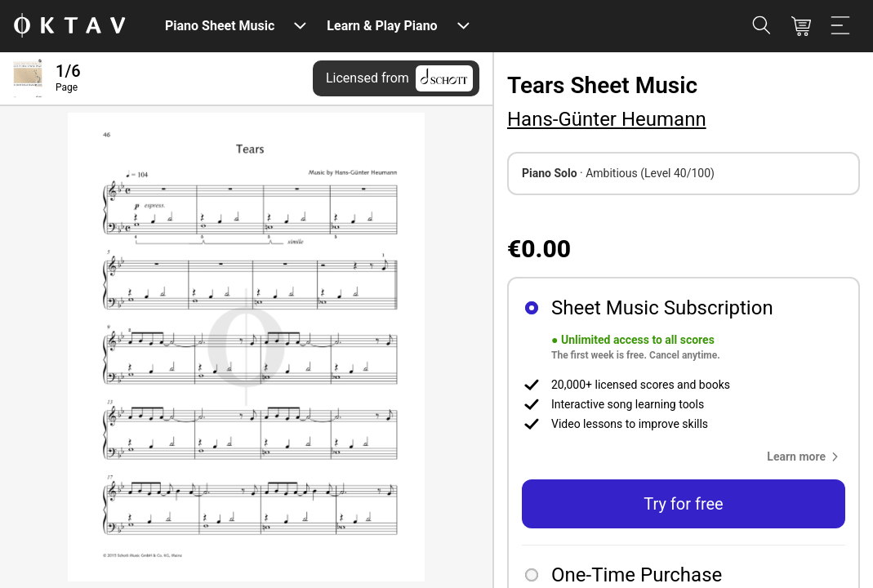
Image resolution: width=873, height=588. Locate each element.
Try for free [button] (683, 504)
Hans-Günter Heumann (607, 119)
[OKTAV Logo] (69, 27)
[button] (806, 457)
